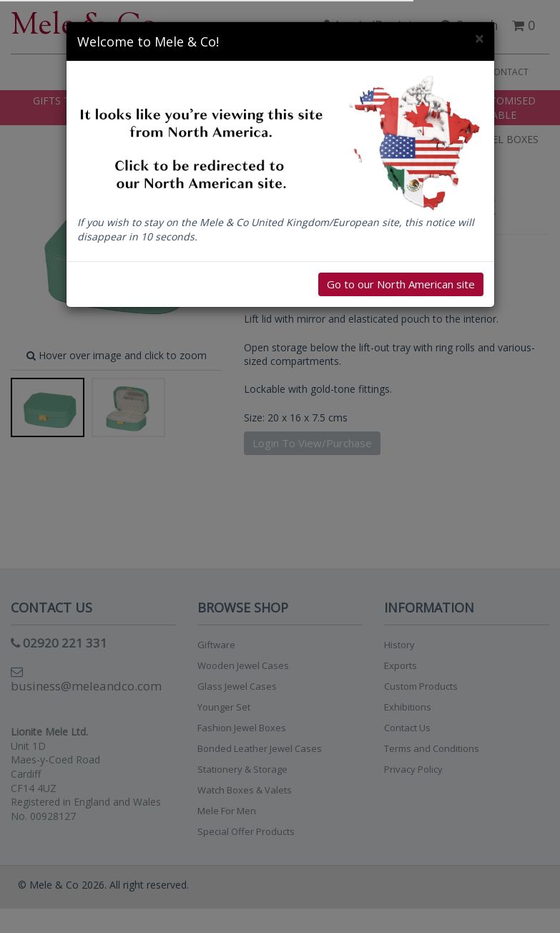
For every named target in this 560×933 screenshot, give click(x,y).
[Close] (479, 39)
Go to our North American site (401, 284)
